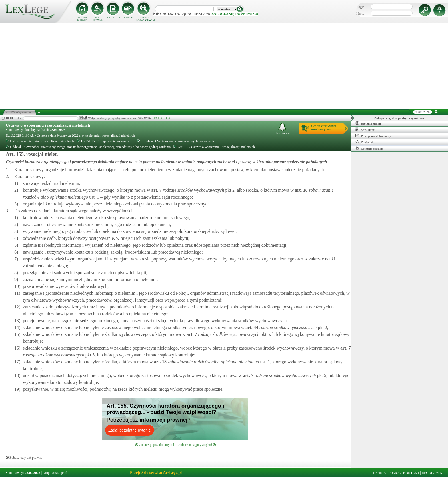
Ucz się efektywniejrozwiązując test (324, 127)
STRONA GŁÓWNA (82, 19)
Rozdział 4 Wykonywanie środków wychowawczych (176, 141)
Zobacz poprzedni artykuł (155, 445)
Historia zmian (368, 123)
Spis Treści (365, 129)
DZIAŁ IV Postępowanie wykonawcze (106, 141)
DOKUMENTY (113, 18)
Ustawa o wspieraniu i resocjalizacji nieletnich (48, 125)
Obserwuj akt (282, 129)
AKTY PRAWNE (98, 19)
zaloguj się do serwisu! (235, 14)
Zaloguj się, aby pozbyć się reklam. (400, 118)
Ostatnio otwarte (369, 148)
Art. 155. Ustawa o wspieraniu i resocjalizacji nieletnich (214, 147)
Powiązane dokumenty (373, 136)
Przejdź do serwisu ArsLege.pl (156, 473)
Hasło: (361, 13)
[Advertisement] (224, 66)
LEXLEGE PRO (162, 118)
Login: (361, 7)
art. (156, 190)
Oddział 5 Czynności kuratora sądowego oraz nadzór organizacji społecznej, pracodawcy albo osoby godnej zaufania (88, 147)
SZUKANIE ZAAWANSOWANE (144, 19)
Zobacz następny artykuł (197, 445)
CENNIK (129, 18)
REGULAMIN (432, 473)
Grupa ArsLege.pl (55, 473)
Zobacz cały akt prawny (24, 458)
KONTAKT (411, 473)
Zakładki (364, 142)
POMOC (395, 473)
